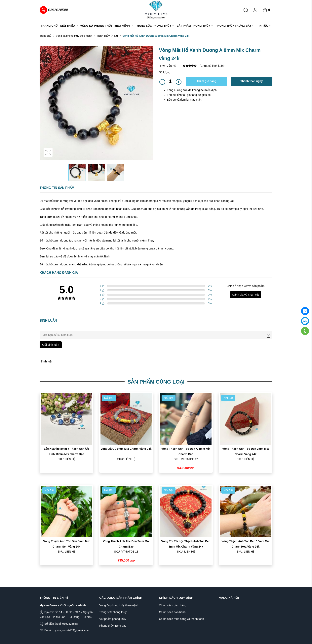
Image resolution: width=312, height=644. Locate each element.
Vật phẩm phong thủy (195, 26)
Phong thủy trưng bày (235, 26)
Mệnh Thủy (103, 36)
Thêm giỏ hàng (206, 81)
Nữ (116, 36)
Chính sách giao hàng (173, 605)
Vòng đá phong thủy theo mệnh (106, 26)
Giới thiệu (69, 26)
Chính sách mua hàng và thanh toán (181, 619)
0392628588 (54, 10)
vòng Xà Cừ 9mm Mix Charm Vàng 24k (126, 449)
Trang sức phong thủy (155, 26)
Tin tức (264, 26)
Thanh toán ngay (252, 81)
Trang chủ (49, 26)
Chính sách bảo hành (172, 612)
